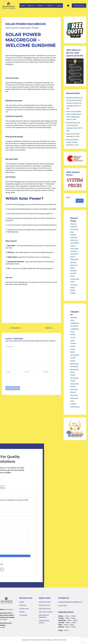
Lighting (73, 346)
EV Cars (73, 337)
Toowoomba (23, 615)
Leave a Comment (12, 28)
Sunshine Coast (24, 608)
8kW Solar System (44, 605)
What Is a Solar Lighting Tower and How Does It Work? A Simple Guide (74, 114)
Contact (59, 5)
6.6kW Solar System (45, 602)
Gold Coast (23, 605)
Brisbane (22, 612)
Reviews (51, 5)
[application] (34, 5)
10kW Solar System (45, 608)
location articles (25, 28)
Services (41, 5)
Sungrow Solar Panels (73, 134)
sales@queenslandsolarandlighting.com (70, 602)
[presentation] (19, 382)
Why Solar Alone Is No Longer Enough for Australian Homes (73, 125)
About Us (31, 5)
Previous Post (15, 328)
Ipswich (22, 602)
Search (68, 197)
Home (23, 5)
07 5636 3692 (63, 605)
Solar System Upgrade (46, 612)
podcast (73, 361)
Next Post (49, 328)
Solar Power (74, 395)
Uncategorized (75, 407)
